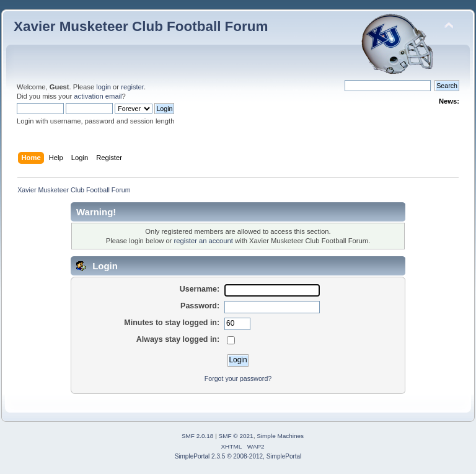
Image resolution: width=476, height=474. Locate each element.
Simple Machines (280, 436)
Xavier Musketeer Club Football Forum (141, 26)
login (104, 87)
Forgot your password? (238, 378)
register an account (204, 241)
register (132, 87)
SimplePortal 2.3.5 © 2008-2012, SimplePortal (238, 456)
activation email (98, 96)
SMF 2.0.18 (198, 436)
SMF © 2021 (236, 436)
